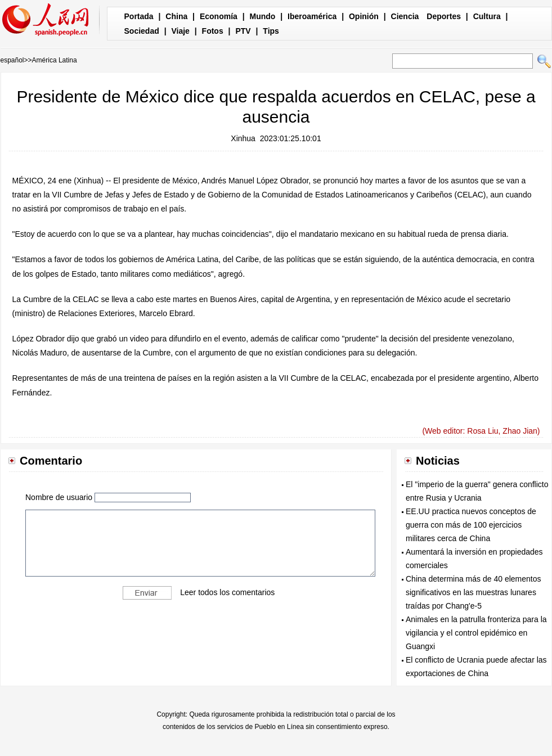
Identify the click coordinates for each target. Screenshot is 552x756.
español (12, 60)
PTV (243, 31)
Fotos (213, 31)
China (176, 16)
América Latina (55, 60)
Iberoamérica (312, 16)
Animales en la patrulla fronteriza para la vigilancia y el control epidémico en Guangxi (476, 633)
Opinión (364, 16)
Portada (139, 16)
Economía (219, 16)
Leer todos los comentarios (227, 592)
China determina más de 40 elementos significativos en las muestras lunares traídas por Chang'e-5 (473, 592)
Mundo (263, 16)
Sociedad (142, 31)
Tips (271, 31)
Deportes (444, 16)
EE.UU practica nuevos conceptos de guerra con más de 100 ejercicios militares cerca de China (471, 525)
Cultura (487, 16)
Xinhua (243, 138)
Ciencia (405, 16)
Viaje (180, 31)
